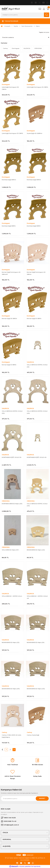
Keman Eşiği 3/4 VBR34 (9, 318)
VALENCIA (30, 362)
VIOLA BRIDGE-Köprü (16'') (10, 550)
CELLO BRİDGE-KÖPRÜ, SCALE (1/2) (37, 366)
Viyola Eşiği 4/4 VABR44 (35, 133)
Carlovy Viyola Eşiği (33, 735)
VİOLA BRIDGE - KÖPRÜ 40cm (12, 596)
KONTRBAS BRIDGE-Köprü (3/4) (12, 504)
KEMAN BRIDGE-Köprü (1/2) (11, 642)
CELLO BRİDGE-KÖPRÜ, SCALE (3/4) (12, 412)
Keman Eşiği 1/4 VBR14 (34, 318)
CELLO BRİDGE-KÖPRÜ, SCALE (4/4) (37, 412)
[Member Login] (44, 9)
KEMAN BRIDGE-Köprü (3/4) (11, 689)
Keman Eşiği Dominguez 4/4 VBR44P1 (11, 273)
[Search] (25, 15)
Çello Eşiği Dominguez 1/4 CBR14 (37, 87)
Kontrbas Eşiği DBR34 (34, 180)
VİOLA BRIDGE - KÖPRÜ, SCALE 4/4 (37, 597)
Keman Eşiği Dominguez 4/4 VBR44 (36, 273)
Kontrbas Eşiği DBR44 (9, 180)
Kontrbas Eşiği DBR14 (9, 226)
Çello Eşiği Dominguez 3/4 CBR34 (10, 88)
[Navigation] (10, 21)
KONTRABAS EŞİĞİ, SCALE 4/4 (37, 457)
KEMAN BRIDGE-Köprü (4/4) (36, 550)
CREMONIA (6, 501)
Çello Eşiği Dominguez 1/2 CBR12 (12, 133)
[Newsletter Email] (25, 799)
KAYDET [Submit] (42, 798)
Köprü (38, 26)
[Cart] (48, 9)
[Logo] (10, 9)
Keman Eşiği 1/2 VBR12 (9, 365)
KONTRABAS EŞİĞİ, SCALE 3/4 (12, 457)
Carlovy (4, 732)
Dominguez (6, 84)
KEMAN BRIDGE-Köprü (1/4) (36, 642)
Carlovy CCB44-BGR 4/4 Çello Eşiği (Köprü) (11, 736)
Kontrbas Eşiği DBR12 (34, 226)
